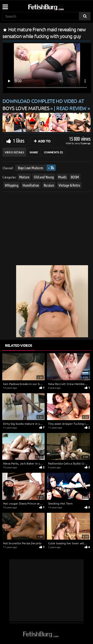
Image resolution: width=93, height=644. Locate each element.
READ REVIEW (71, 108)
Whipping (11, 185)
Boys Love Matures (31, 168)
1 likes (19, 140)
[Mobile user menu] (5, 5)
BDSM (75, 177)
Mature (24, 177)
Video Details (14, 152)
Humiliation (31, 185)
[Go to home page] (55, 6)
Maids (62, 177)
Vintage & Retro (69, 185)
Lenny (78, 143)
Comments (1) (53, 152)
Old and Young (44, 177)
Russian (49, 185)
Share (34, 152)
